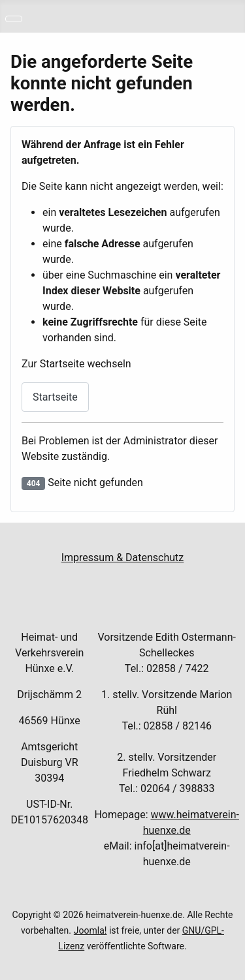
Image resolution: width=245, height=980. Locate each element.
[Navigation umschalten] (14, 19)
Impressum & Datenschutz (123, 558)
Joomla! (90, 930)
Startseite (55, 397)
